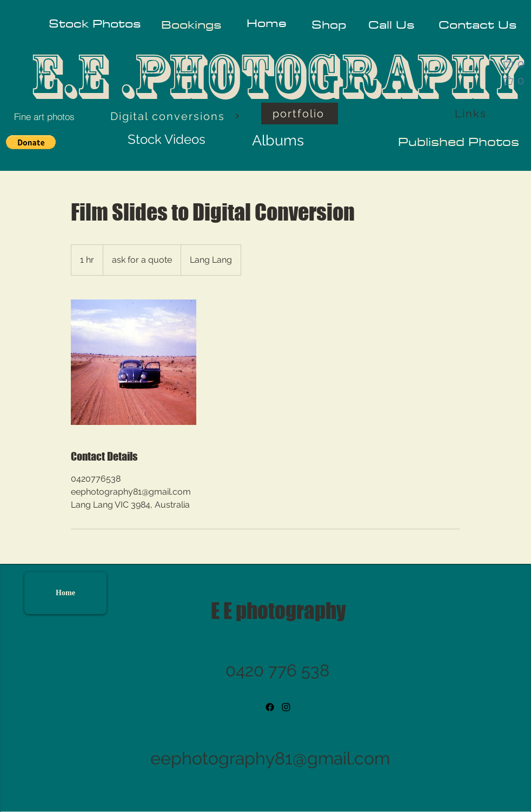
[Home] (266, 23)
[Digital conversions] (175, 116)
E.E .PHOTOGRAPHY (276, 76)
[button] (517, 64)
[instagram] (286, 707)
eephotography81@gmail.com (270, 758)
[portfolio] (300, 114)
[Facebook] (270, 707)
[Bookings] (191, 25)
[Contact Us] (477, 25)
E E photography (278, 611)
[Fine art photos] (44, 116)
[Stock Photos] (95, 23)
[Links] (472, 114)
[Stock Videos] (167, 139)
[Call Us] (391, 25)
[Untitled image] (134, 362)
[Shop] (329, 25)
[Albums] (278, 140)
